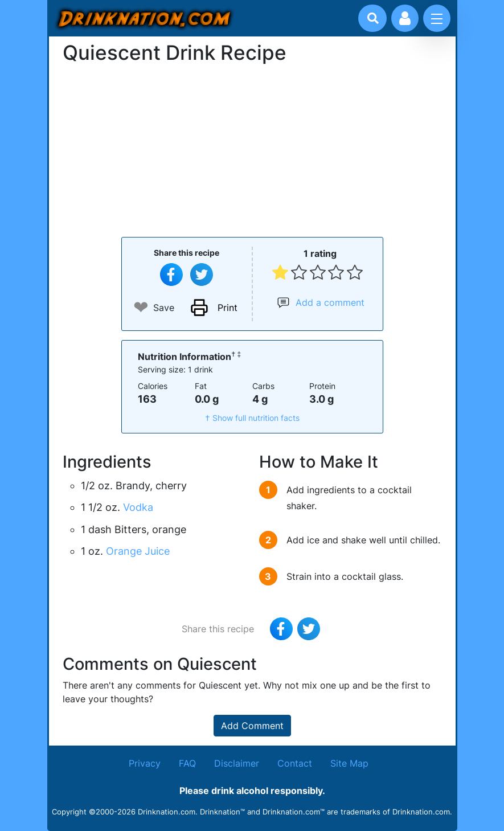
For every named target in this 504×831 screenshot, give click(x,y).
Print (228, 308)
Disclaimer (237, 763)
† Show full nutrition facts (252, 418)
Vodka (138, 507)
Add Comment (252, 726)
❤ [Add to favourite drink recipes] (141, 307)
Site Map (349, 763)
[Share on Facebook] (171, 275)
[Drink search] (373, 18)
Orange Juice (138, 551)
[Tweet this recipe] (202, 275)
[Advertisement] (252, 149)
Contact (295, 763)
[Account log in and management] (405, 18)
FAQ (187, 763)
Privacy (145, 763)
